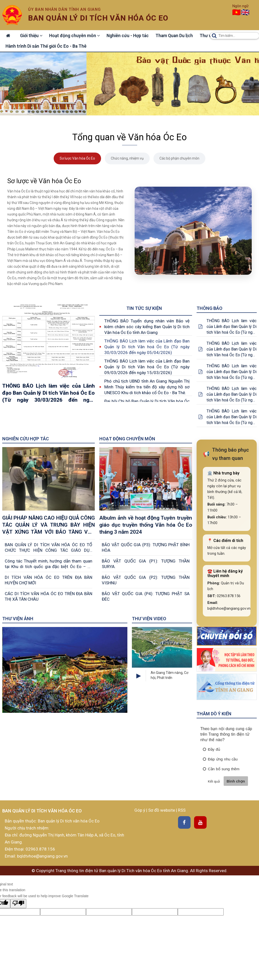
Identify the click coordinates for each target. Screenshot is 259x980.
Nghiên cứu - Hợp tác (131, 36)
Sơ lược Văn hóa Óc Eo (77, 159)
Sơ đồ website (162, 811)
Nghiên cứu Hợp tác (26, 439)
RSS (182, 811)
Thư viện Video (149, 619)
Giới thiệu (33, 36)
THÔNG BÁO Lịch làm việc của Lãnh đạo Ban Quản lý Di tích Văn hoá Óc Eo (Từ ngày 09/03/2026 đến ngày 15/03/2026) (147, 367)
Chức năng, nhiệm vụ (127, 159)
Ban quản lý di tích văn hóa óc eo (98, 18)
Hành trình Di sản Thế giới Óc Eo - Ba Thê (46, 47)
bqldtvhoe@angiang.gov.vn (42, 857)
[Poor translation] (18, 904)
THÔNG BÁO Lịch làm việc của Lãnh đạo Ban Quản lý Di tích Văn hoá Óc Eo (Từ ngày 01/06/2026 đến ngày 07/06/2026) (232, 350)
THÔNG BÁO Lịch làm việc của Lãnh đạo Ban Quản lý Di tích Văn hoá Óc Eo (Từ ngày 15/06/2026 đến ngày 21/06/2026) (232, 327)
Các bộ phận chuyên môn (179, 159)
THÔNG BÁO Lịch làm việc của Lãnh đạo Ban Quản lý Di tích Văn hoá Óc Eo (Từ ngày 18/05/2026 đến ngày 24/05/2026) (232, 395)
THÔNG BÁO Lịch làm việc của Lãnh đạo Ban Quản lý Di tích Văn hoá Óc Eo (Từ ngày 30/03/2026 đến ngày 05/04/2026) (147, 347)
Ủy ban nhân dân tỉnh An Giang (64, 9)
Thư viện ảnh (18, 619)
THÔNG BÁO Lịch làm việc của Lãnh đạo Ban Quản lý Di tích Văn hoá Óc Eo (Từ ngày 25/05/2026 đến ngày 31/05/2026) (232, 372)
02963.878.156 (40, 850)
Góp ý (140, 811)
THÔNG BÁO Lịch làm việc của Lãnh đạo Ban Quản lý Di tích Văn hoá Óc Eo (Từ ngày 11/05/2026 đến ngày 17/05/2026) (232, 417)
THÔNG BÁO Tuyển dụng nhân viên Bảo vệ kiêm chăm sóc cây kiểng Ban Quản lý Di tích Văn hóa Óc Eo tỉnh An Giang (147, 327)
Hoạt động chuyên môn (77, 36)
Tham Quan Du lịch (178, 36)
